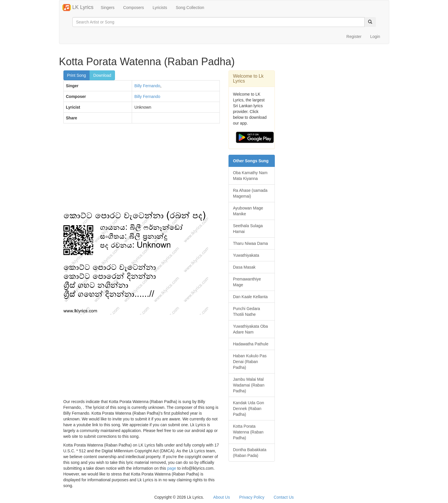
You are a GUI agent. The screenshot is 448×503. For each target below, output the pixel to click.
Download (102, 75)
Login (375, 37)
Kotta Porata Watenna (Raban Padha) (248, 432)
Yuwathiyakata (246, 255)
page (172, 468)
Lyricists (160, 8)
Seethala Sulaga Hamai (248, 229)
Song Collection (190, 8)
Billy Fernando (147, 86)
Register (354, 37)
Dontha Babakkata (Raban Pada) (250, 453)
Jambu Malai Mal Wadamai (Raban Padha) (249, 385)
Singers (108, 8)
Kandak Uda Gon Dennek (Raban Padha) (249, 409)
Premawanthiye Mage (247, 282)
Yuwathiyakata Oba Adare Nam (251, 329)
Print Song (77, 75)
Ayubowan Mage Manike (248, 211)
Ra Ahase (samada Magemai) (250, 193)
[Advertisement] (142, 170)
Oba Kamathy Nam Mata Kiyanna (250, 176)
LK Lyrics (78, 8)
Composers (134, 8)
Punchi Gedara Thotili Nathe (247, 311)
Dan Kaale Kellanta (250, 297)
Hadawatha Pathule (251, 344)
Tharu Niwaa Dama (251, 243)
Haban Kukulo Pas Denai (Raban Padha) (250, 362)
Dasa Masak (244, 267)
